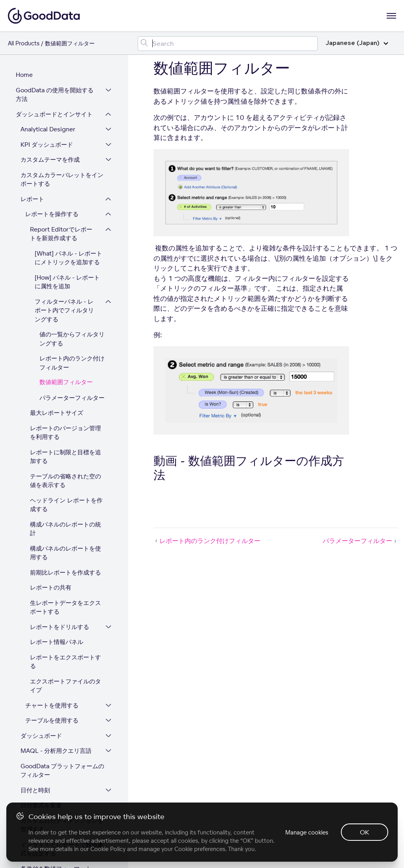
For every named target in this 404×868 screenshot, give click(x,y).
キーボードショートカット (56, 715)
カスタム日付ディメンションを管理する (62, 641)
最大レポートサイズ (57, 229)
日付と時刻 (35, 606)
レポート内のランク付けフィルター (72, 179)
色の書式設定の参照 (47, 699)
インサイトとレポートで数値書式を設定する (62, 665)
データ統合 (31, 730)
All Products (24, 43)
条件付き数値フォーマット (56, 684)
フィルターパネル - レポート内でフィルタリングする (64, 126)
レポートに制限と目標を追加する (65, 273)
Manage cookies (307, 832)
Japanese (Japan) (357, 43)
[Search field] (228, 44)
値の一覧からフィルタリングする (72, 155)
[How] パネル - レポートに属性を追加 (67, 98)
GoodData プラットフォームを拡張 (55, 774)
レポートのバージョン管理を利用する (65, 248)
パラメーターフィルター (72, 214)
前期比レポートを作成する (65, 388)
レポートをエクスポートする (65, 478)
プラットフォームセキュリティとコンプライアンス (54, 798)
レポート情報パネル (57, 458)
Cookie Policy (108, 849)
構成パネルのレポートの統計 (65, 345)
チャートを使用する (52, 521)
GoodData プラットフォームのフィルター (62, 586)
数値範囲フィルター (66, 198)
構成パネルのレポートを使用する (65, 369)
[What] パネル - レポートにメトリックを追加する (68, 74)
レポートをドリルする (60, 443)
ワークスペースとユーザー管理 (54, 750)
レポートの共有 (51, 403)
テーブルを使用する (52, 536)
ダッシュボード (41, 552)
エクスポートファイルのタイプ (65, 502)
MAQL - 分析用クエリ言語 (56, 567)
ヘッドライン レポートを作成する (66, 321)
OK (365, 832)
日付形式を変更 (41, 621)
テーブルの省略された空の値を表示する (65, 297)
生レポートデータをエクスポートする (65, 423)
